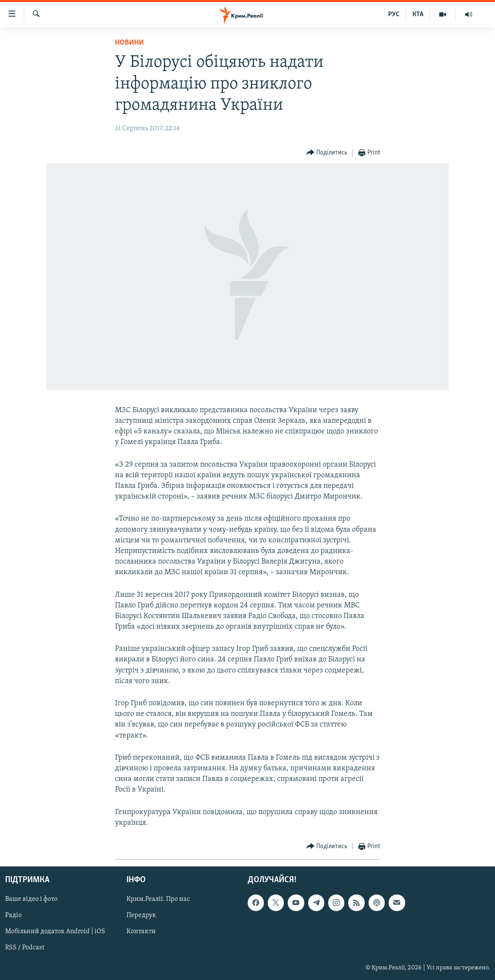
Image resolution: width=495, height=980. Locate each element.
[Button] (327, 153)
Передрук (141, 915)
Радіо (13, 915)
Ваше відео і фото (31, 899)
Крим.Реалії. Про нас (158, 899)
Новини (129, 43)
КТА (418, 14)
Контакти (141, 932)
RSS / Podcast (25, 948)
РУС (394, 14)
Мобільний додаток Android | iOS (55, 932)
